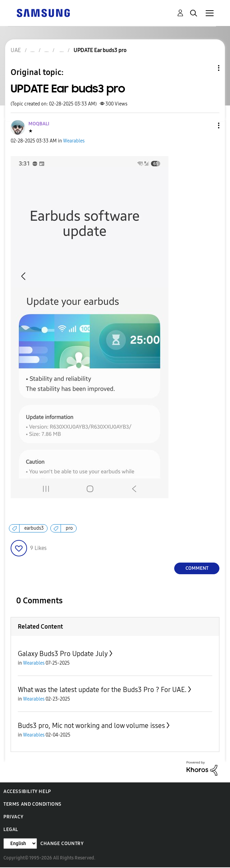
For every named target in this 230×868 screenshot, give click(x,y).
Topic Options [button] (207, 68)
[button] (207, 125)
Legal (11, 829)
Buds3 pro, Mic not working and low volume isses (91, 726)
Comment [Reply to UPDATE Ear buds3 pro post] (197, 568)
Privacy (13, 817)
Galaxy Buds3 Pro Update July (63, 654)
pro (69, 528)
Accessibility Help (27, 791)
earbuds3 (34, 528)
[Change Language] (20, 844)
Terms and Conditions (33, 804)
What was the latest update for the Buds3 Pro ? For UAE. (102, 690)
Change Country (62, 844)
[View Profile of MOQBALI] (39, 124)
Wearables (74, 141)
